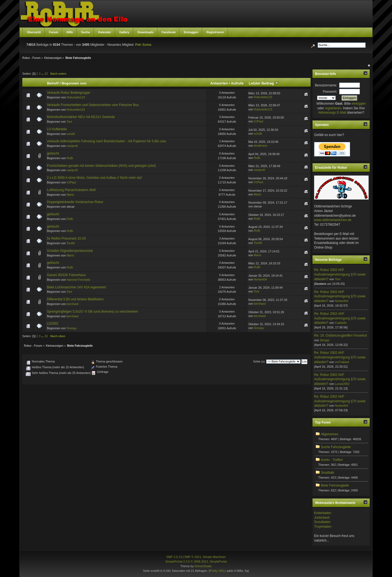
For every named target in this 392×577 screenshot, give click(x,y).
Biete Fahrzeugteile (335, 485)
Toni (69, 122)
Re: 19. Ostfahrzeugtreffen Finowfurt (341, 336)
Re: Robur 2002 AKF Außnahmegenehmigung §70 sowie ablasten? (340, 274)
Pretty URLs (218, 571)
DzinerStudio (203, 566)
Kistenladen (323, 513)
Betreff (53, 83)
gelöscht (53, 153)
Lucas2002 (342, 384)
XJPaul (259, 121)
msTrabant (342, 362)
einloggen (359, 104)
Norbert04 (261, 279)
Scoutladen (322, 522)
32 (46, 74)
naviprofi (72, 146)
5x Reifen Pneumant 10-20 (66, 238)
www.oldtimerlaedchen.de (333, 220)
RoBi (70, 158)
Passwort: (330, 92)
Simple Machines (214, 557)
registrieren (333, 108)
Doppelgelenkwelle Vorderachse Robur (75, 202)
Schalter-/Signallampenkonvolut (70, 251)
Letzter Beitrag (264, 83)
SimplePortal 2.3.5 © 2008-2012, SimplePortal (196, 561)
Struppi (325, 340)
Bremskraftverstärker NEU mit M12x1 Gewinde (81, 117)
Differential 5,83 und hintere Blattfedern (75, 299)
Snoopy (72, 328)
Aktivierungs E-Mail (332, 113)
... (43, 74)
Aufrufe (237, 83)
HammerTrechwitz (79, 280)
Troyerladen (323, 527)
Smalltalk (327, 473)
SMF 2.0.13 (174, 557)
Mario (70, 195)
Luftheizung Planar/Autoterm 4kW (71, 190)
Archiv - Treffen (332, 460)
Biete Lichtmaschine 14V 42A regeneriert (76, 287)
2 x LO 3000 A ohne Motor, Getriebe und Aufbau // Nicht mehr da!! (94, 178)
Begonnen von (74, 83)
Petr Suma (143, 45)
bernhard (73, 304)
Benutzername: (326, 85)
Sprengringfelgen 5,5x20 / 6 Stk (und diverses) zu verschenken (92, 312)
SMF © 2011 (193, 557)
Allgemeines (330, 434)
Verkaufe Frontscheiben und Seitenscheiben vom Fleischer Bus (93, 105)
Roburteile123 (76, 97)
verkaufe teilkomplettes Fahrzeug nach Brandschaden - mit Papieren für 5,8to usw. (107, 141)
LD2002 (53, 324)
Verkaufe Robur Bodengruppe (68, 93)
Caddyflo (341, 323)
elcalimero (261, 146)
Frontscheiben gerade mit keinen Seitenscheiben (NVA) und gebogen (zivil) (101, 166)
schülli (71, 134)
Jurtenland (322, 518)
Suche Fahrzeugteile (336, 447)
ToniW (71, 243)
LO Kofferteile (57, 129)
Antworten (219, 83)
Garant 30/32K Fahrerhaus (66, 275)
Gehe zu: (259, 361)
